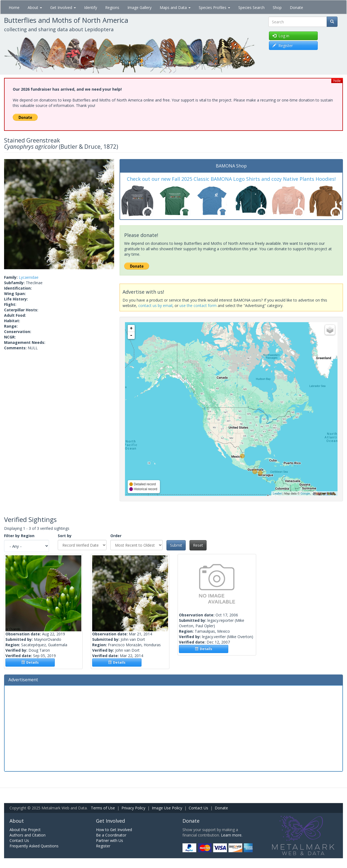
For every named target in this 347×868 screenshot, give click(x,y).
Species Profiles (214, 7)
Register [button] (283, 45)
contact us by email (155, 305)
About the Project (25, 830)
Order (116, 536)
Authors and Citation (28, 835)
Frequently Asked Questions (34, 846)
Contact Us (198, 808)
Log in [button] (281, 36)
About (35, 7)
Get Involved (63, 7)
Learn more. (232, 835)
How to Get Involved (114, 830)
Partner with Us (110, 840)
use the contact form (198, 305)
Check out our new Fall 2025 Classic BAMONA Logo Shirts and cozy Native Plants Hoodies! (231, 179)
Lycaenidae (29, 277)
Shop (277, 7)
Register (103, 846)
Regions (112, 7)
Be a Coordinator (111, 835)
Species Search (251, 7)
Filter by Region (19, 536)
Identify (91, 7)
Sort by (65, 536)
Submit (176, 545)
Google (305, 493)
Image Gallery (139, 7)
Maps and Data (175, 7)
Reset (198, 545)
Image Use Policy (167, 808)
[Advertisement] (173, 728)
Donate (296, 7)
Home (14, 7)
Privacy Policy (133, 808)
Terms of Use (103, 808)
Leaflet (277, 493)
